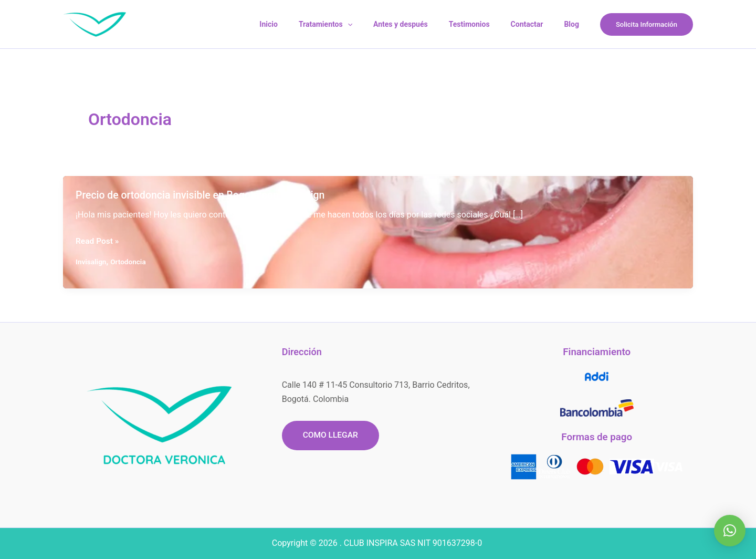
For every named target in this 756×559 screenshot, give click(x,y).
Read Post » (98, 241)
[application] (376, 24)
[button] (647, 24)
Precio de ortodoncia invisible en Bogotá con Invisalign (204, 195)
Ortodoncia (130, 262)
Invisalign (91, 262)
